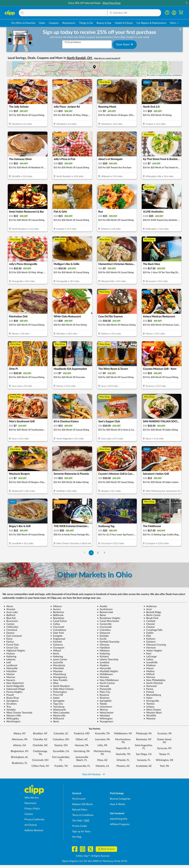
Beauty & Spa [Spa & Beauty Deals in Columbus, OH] (104, 23)
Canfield (149, 621)
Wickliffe (150, 716)
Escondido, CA (61, 751)
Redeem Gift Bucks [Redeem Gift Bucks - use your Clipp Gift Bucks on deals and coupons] (82, 804)
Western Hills (12, 716)
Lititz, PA (102, 745)
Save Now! (125, 44)
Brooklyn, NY (40, 734)
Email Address (73, 42)
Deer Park (57, 633)
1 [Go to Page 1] (91, 553)
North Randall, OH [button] (80, 58)
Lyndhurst (10, 665)
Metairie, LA (102, 766)
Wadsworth (58, 710)
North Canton (106, 683)
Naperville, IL (123, 748)
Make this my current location (107, 58)
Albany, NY (20, 734)
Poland (149, 692)
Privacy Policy (32, 809)
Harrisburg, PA (82, 751)
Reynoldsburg (152, 695)
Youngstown (105, 722)
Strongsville (151, 701)
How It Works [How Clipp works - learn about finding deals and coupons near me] (118, 804)
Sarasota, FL (144, 760)
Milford (149, 674)
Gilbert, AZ (82, 739)
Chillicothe (11, 627)
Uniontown (105, 707)
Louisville (57, 662)
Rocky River (11, 698)
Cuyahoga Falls (153, 630)
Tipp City (57, 704)
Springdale (57, 701)
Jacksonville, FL (82, 766)
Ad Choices (31, 825)
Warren (102, 710)
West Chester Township (18, 713)
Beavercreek (105, 612)
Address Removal (34, 830)
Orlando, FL (123, 760)
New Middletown (108, 680)
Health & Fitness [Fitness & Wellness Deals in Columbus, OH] (124, 23)
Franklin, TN (61, 766)
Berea (101, 615)
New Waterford (14, 683)
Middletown (105, 674)
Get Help (77, 821)
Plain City (104, 692)
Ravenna (103, 695)
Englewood (58, 639)
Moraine (103, 677)
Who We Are (32, 798)
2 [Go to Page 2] (98, 553)
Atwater (10, 609)
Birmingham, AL (20, 757)
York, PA (164, 766)
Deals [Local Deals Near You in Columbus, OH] (42, 23)
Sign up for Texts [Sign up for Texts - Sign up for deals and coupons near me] (81, 831)
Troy (7, 707)
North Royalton (60, 686)
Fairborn (149, 639)
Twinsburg (57, 707)
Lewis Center (59, 660)
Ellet (147, 636)
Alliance (56, 606)
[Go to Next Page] (104, 553)
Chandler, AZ (40, 739)
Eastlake (103, 636)
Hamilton (103, 648)
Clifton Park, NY (40, 766)
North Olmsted (153, 683)
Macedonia (58, 665)
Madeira (103, 665)
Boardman (57, 618)
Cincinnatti (104, 627)
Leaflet (151, 75)
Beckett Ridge (152, 612)
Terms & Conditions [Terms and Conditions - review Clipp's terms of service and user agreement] (83, 815)
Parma (148, 689)
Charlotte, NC (40, 745)
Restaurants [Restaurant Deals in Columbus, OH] (69, 23)
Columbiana (58, 630)
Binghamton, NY (20, 751)
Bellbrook (57, 615)
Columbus (104, 630)
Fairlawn (150, 642)
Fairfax (9, 642)
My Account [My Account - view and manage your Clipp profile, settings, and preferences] (79, 799)
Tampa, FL (165, 754)
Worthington (12, 722)
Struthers (10, 704)
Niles (54, 683)
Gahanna (57, 645)
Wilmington (105, 719)
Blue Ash (10, 618)
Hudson (9, 654)
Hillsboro (103, 651)
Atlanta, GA (20, 745)
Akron (8, 606)
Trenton (149, 704)
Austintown (105, 609)
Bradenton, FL (20, 763)
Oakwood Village (14, 689)
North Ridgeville (14, 686)
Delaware (104, 633)
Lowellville (151, 662)
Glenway (103, 645)
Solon (148, 698)
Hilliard (56, 651)
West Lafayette (60, 713)
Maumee (56, 671)
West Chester (152, 710)
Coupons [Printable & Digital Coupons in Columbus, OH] (54, 23)
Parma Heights (13, 692)
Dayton (9, 633)
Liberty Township (108, 660)
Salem (55, 698)
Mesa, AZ (102, 760)
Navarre (9, 680)
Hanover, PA (82, 745)
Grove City (11, 648)
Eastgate (56, 636)
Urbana (149, 707)
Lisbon (148, 660)
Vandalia (10, 710)
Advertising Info (119, 819)
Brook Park (151, 618)
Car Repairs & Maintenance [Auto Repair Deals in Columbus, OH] (151, 23)
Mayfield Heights (108, 671)
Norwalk (103, 686)
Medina (149, 671)
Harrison (150, 648)
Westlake (103, 716)
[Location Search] (134, 13)
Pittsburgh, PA (144, 734)
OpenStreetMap (165, 75)
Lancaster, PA (102, 739)
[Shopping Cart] (181, 13)
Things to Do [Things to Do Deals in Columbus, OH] (86, 23)
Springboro (11, 701)
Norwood (150, 686)
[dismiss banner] (180, 29)
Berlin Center (152, 615)
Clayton (149, 627)
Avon (148, 609)
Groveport (57, 648)
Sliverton (103, 698)
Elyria (8, 639)
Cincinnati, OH (40, 760)
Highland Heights (14, 651)
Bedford (9, 615)
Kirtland (103, 657)
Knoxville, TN (102, 734)
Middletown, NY (123, 734)
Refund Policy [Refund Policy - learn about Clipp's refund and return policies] (80, 810)
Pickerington (59, 692)
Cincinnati (57, 627)
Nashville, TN (123, 754)
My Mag (77, 837)
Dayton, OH (61, 745)
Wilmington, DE (165, 760)
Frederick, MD (82, 734)
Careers (29, 814)
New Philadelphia (154, 680)
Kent (147, 654)
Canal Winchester (108, 621)
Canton (9, 624)
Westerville (58, 716)
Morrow (149, 677)
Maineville (11, 668)
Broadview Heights (109, 618)
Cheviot (149, 624)
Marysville (104, 668)
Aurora (56, 609)
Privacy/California (34, 819)
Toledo (102, 704)
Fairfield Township (108, 642)
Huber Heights (153, 651)
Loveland (103, 662)
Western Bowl (153, 713)
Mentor (9, 674)
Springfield (104, 701)
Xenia (55, 722)
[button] (187, 3)
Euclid (102, 639)
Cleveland (10, 630)
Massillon (10, 671)
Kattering (103, 654)
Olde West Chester (62, 689)
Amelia (102, 606)
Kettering (10, 657)
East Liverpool (13, 636)
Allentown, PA (20, 739)
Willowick (57, 719)
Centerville (104, 624)
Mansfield (57, 668)
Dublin (149, 633)
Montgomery (59, 677)
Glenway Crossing (155, 645)
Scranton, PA (165, 734)
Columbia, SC (61, 734)
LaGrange (150, 657)
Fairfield (56, 642)
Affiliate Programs (120, 824)
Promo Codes (80, 826)
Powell (9, 695)
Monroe (9, 677)
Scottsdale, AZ (144, 766)
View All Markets (93, 774)
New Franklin (59, 680)
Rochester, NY (144, 739)
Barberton (57, 612)
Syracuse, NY (164, 748)
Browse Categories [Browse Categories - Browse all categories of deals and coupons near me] (120, 799)
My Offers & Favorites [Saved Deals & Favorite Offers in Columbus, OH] (23, 23)
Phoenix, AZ (123, 766)
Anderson (150, 606)
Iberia (55, 654)
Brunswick (11, 621)
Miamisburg (58, 674)
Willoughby (11, 719)
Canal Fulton (59, 621)
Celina (55, 624)
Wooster (150, 719)
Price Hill (57, 695)
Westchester (105, 713)
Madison (150, 665)
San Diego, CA (144, 754)
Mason (149, 668)
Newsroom (30, 803)
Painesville (104, 689)
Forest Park (11, 645)
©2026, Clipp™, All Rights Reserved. (93, 856)
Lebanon (10, 660)
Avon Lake (11, 612)
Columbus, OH (61, 739)
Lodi (7, 662)
